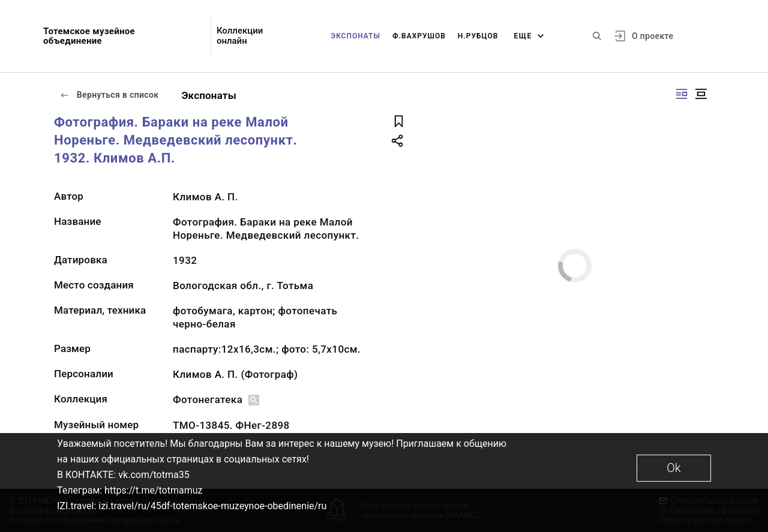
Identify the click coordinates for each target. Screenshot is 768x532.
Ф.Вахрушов (419, 36)
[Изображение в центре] (701, 94)
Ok (673, 468)
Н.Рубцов (478, 36)
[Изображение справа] (682, 94)
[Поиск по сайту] (597, 36)
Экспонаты (355, 36)
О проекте (652, 36)
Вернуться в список (109, 95)
